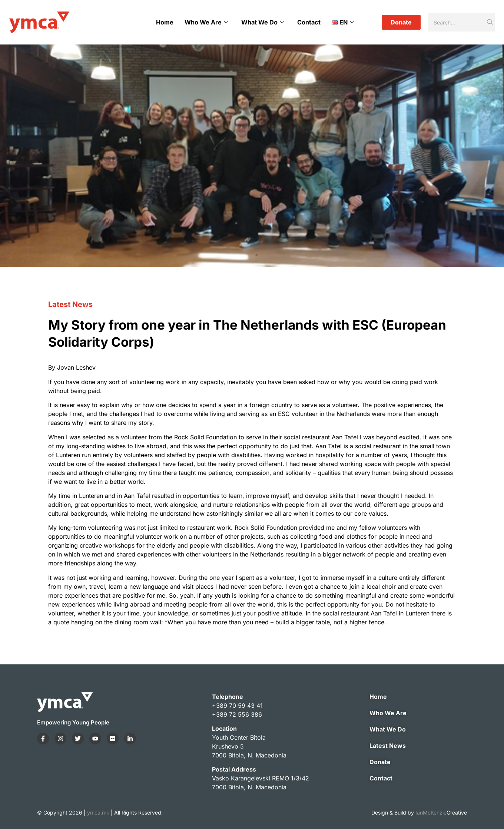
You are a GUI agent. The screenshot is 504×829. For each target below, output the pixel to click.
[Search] (457, 22)
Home (165, 22)
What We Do (263, 22)
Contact (309, 22)
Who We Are (207, 22)
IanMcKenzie (441, 813)
